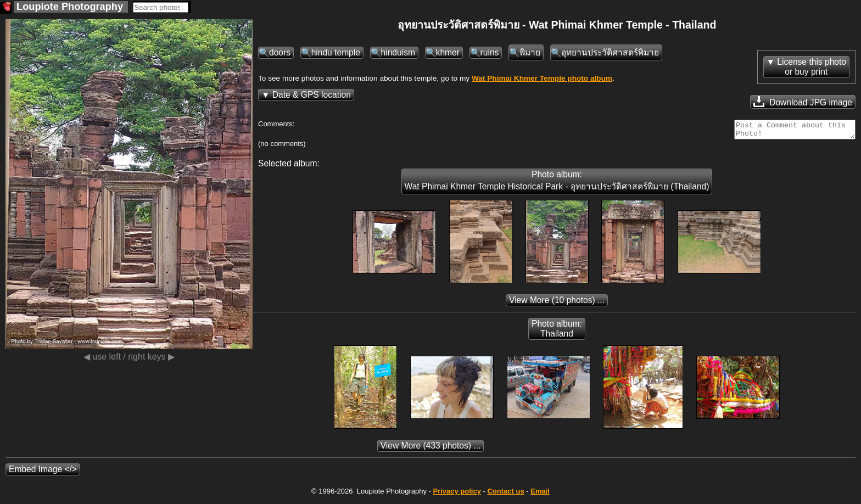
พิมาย (530, 52)
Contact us (505, 494)
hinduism (398, 52)
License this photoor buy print (812, 67)
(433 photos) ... (431, 449)
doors (280, 52)
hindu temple (336, 52)
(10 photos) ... (557, 303)
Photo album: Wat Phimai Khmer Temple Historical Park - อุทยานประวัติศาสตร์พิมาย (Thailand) (557, 184)
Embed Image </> (43, 472)
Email (540, 494)
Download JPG (803, 102)
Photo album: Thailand (557, 332)
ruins (490, 52)
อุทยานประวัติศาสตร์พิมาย (610, 52)
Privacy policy (457, 494)
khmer (448, 52)
